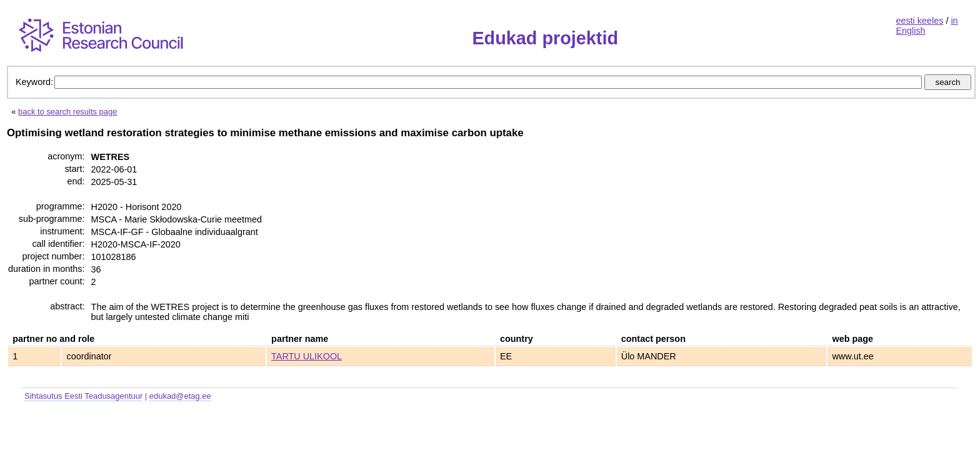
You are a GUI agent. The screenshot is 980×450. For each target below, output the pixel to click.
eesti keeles (919, 21)
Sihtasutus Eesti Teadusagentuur (83, 396)
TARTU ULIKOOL (307, 356)
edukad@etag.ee (180, 396)
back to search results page (67, 112)
